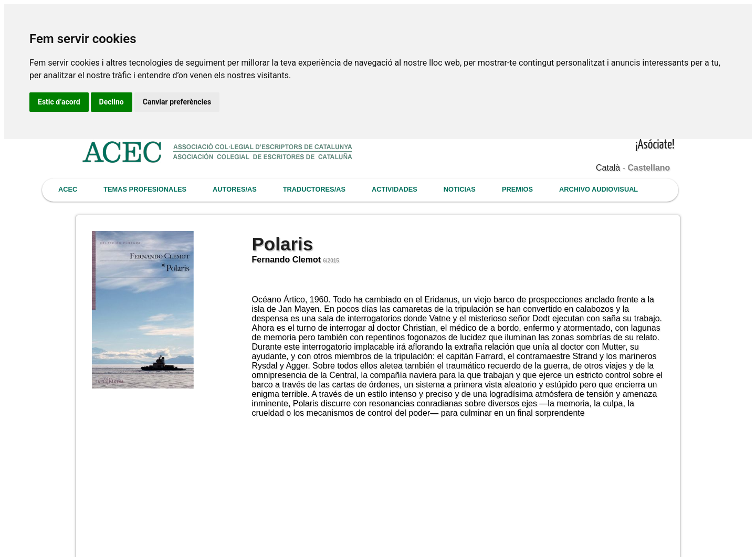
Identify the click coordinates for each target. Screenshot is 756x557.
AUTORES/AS (235, 189)
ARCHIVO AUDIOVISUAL (598, 189)
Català (608, 168)
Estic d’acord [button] (59, 102)
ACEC (68, 189)
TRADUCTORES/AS (314, 189)
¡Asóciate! (655, 145)
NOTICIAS (460, 189)
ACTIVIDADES (395, 189)
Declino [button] (112, 102)
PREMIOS (517, 189)
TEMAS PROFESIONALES (145, 189)
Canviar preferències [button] (177, 102)
